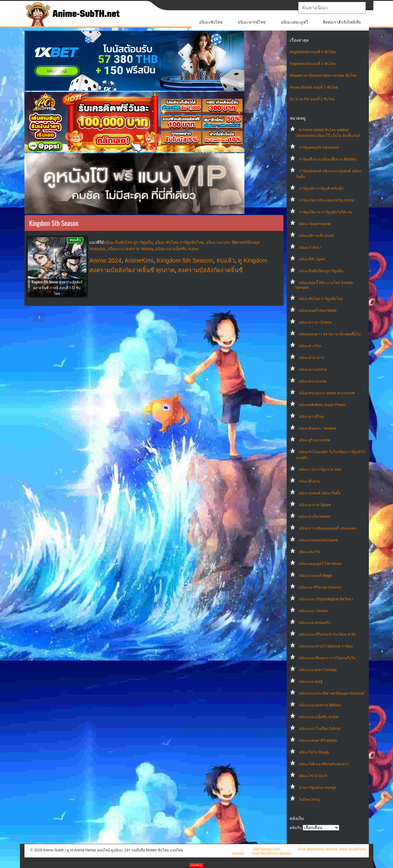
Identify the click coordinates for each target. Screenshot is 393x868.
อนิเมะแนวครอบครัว (315, 623)
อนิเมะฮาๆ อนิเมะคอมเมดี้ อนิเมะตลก (328, 528)
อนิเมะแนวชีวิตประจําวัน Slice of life (327, 634)
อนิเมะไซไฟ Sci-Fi (313, 776)
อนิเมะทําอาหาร (311, 358)
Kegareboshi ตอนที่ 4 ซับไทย (313, 52)
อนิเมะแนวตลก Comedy (318, 670)
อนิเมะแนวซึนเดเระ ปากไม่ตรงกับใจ (327, 658)
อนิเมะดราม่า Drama (315, 322)
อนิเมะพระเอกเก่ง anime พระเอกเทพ (327, 393)
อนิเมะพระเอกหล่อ (313, 381)
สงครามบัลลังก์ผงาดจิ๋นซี (210, 270)
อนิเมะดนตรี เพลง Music (318, 311)
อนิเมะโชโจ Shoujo (314, 752)
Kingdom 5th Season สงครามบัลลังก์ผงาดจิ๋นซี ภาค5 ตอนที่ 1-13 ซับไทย (57, 287)
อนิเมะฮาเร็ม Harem (314, 517)
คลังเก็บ (296, 828)
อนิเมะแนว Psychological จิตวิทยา (326, 599)
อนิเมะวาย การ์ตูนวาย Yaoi (320, 469)
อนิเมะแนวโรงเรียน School (320, 729)
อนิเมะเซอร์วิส (310, 552)
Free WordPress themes (318, 849)
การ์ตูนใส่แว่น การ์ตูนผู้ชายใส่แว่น (325, 212)
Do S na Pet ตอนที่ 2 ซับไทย (312, 99)
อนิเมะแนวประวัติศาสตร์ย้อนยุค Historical (332, 693)
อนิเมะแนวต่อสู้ (311, 682)
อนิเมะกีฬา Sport (312, 259)
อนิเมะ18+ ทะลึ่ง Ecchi (316, 236)
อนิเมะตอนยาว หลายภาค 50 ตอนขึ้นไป (330, 334)
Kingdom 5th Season (185, 260)
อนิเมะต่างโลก (310, 346)
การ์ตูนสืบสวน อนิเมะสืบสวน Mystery (328, 159)
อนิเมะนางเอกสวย (313, 369)
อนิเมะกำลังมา (310, 247)
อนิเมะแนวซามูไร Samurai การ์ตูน (326, 646)
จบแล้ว (225, 260)
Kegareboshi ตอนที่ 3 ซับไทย (313, 64)
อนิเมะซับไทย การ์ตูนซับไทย (321, 299)
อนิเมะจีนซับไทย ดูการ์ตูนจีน (321, 271)
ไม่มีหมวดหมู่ (309, 799)
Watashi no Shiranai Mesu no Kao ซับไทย (323, 76)
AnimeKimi (139, 260)
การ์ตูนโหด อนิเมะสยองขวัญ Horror (327, 200)
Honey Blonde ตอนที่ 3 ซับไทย (314, 87)
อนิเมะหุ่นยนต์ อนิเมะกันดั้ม (320, 493)
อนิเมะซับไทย (211, 22)
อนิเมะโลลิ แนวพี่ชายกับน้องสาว (324, 764)
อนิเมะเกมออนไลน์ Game (319, 540)
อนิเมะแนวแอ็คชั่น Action (319, 717)
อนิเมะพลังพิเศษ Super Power (322, 405)
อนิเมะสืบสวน (309, 481)
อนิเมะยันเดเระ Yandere (317, 428)
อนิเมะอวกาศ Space (315, 505)
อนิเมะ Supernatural (315, 224)
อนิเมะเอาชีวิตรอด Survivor (320, 587)
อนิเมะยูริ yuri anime (315, 440)
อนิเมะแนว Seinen (313, 611)
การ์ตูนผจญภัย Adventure (319, 147)
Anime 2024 (106, 260)
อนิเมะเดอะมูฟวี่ (294, 22)
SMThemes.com (267, 849)
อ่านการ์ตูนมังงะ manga (317, 788)
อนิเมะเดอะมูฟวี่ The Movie (320, 564)
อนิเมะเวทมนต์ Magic (316, 576)
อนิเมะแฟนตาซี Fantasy (318, 741)
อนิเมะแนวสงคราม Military (320, 705)
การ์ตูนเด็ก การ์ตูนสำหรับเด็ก (321, 189)
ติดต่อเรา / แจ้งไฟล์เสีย (342, 22)
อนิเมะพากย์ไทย (252, 22)
